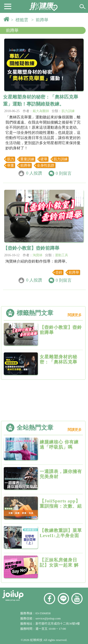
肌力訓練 (68, 111)
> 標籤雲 (21, 20)
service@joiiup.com (48, 618)
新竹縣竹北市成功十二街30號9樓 (58, 624)
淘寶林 (38, 255)
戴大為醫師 (41, 111)
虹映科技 (36, 640)
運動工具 (61, 255)
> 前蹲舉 (41, 20)
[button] (8, 6)
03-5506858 (43, 613)
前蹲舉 (12, 30)
